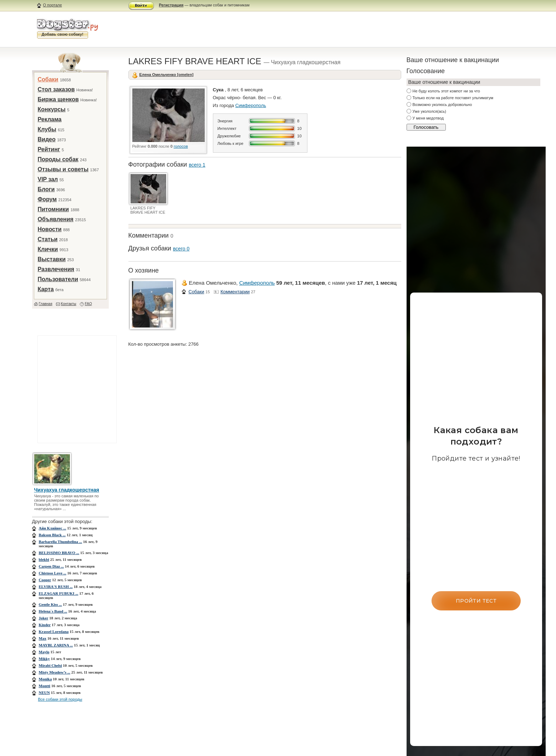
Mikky (44, 659)
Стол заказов (56, 89)
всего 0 (181, 249)
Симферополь (251, 105)
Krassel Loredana (54, 631)
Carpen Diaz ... (52, 566)
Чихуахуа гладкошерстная (67, 490)
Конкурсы (52, 109)
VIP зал (48, 179)
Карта (46, 289)
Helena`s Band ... (53, 611)
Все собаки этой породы (60, 699)
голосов (181, 146)
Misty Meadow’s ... (55, 672)
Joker (44, 618)
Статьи (48, 239)
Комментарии (235, 292)
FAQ (88, 304)
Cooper (45, 580)
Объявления (56, 219)
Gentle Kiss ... (50, 604)
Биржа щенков (58, 99)
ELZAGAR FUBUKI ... (59, 593)
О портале (53, 5)
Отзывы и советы (63, 169)
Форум (47, 199)
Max (43, 638)
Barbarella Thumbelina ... (61, 542)
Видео (47, 139)
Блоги (46, 189)
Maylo (44, 652)
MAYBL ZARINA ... (56, 645)
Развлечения (56, 269)
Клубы (47, 129)
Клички (48, 249)
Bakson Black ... (52, 535)
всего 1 (197, 165)
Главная (46, 304)
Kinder (45, 625)
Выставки (52, 259)
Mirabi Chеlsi (50, 665)
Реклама (50, 119)
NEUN (44, 692)
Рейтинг (49, 149)
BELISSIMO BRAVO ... (59, 553)
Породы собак (58, 159)
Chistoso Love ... (53, 573)
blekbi (44, 559)
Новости (50, 229)
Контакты (69, 304)
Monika (45, 679)
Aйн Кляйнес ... (53, 528)
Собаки (48, 79)
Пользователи (58, 279)
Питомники (53, 209)
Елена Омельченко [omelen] (167, 75)
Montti (45, 686)
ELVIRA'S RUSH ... (56, 587)
